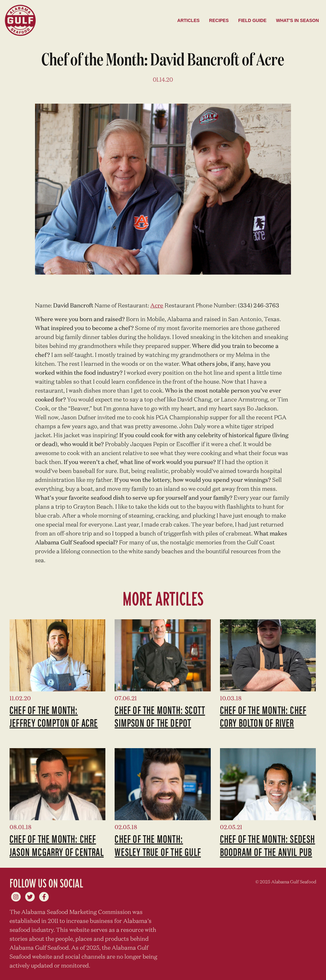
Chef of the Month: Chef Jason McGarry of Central (57, 845)
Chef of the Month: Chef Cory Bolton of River (263, 716)
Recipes (219, 20)
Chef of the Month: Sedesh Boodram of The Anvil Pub (268, 845)
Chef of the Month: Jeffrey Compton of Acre (54, 716)
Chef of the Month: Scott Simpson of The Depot (160, 716)
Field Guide (252, 20)
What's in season (298, 20)
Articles (188, 20)
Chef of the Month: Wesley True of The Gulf (158, 845)
